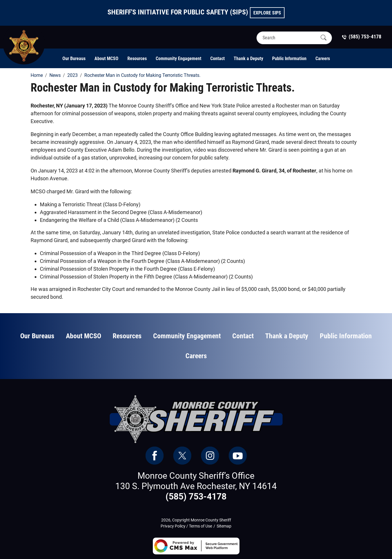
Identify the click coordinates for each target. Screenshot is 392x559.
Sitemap (224, 526)
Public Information (289, 58)
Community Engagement (179, 58)
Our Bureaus (74, 58)
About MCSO (106, 58)
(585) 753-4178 (196, 496)
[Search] (289, 38)
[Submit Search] (324, 38)
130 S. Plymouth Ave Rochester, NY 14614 (196, 486)
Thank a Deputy (248, 58)
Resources (137, 58)
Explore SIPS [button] (267, 13)
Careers (323, 58)
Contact (218, 58)
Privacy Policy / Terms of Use (186, 526)
